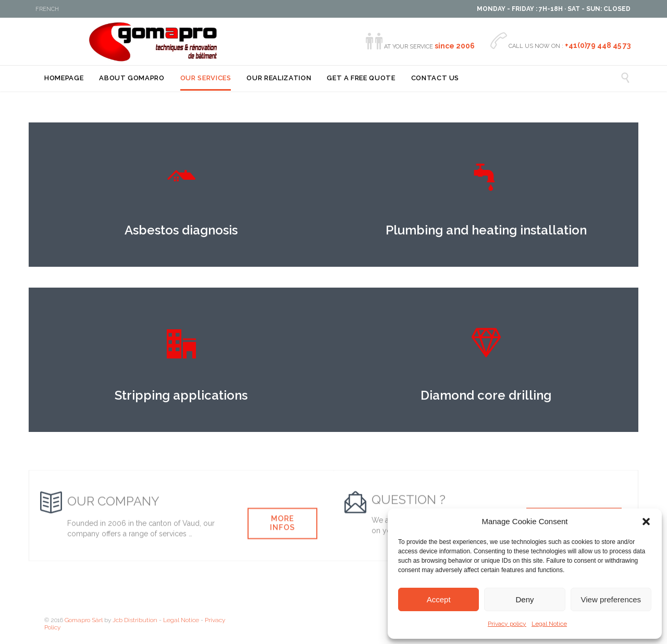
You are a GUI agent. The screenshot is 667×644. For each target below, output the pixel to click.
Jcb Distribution (135, 620)
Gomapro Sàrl (84, 620)
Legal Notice (549, 624)
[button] (646, 522)
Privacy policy (507, 624)
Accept (439, 599)
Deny (524, 599)
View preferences (611, 599)
